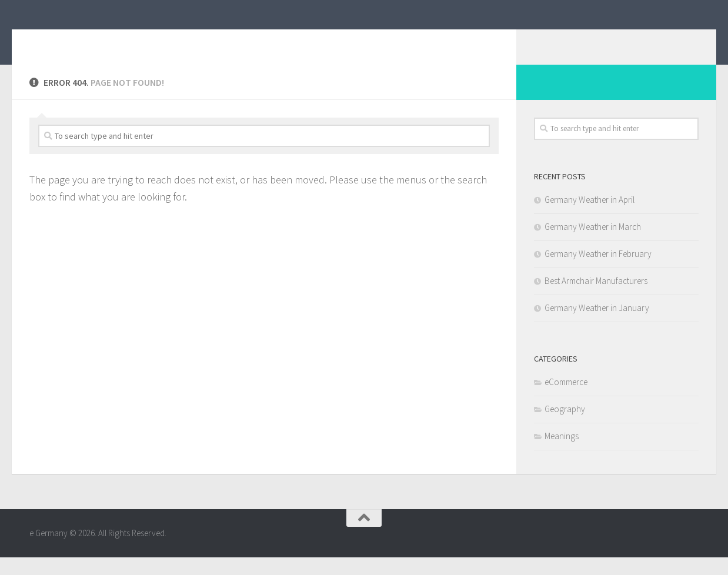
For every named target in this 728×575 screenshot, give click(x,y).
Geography (565, 427)
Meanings (562, 454)
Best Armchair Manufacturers (596, 298)
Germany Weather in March (593, 244)
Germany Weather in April (590, 217)
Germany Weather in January (597, 325)
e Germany (86, 41)
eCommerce (566, 400)
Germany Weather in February (598, 271)
